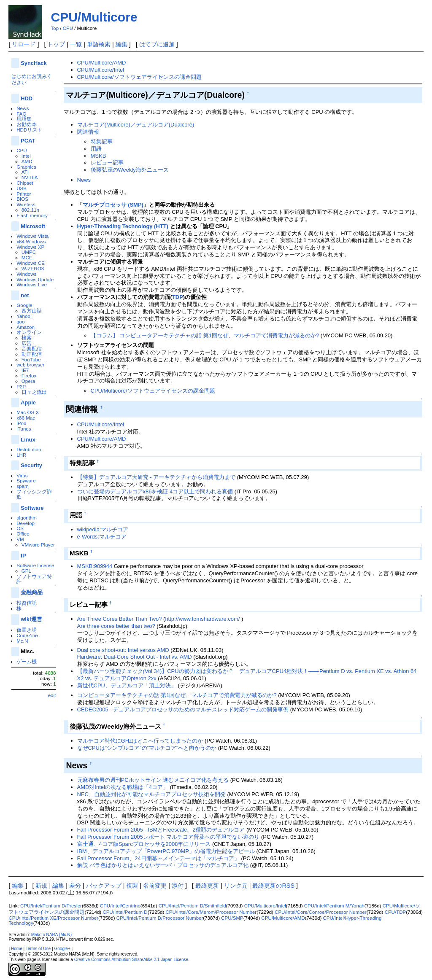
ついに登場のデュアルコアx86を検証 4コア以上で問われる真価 (155, 491)
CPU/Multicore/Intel (101, 70)
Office (23, 534)
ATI (25, 172)
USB (22, 188)
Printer (24, 194)
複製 (132, 886)
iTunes (24, 429)
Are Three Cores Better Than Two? (120, 619)
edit (52, 695)
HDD (27, 98)
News (23, 108)
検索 (27, 338)
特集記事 (102, 141)
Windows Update (35, 279)
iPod (21, 423)
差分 (75, 886)
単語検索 (99, 44)
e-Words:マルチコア (102, 537)
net (25, 295)
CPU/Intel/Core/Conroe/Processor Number (321, 912)
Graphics (26, 167)
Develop (26, 523)
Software (32, 508)
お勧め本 (27, 124)
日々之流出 (34, 392)
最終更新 (207, 886)
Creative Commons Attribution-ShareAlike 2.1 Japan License (131, 960)
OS (20, 528)
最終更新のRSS (273, 886)
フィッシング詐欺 (34, 494)
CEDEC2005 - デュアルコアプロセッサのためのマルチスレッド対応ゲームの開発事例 (183, 709)
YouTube (31, 359)
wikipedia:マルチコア (103, 529)
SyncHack (34, 63)
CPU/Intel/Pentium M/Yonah (334, 906)
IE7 (25, 370)
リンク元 (236, 886)
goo (20, 322)
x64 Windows (31, 241)
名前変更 (155, 886)
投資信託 (27, 603)
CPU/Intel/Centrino (120, 906)
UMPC (29, 252)
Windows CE (31, 263)
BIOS (22, 199)
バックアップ (104, 886)
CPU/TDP (396, 912)
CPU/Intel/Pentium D (125, 912)
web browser (30, 365)
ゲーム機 (27, 661)
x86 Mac (26, 418)
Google (24, 305)
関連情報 (88, 132)
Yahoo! (24, 316)
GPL (26, 571)
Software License (35, 565)
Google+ (62, 949)
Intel (26, 156)
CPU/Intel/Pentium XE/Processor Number (53, 918)
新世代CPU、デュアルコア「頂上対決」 (127, 685)
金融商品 (32, 592)
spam (23, 486)
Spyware (26, 481)
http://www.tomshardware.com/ (202, 619)
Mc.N (22, 641)
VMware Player (38, 545)
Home (17, 949)
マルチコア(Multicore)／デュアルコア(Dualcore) (136, 125)
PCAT (28, 141)
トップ (56, 44)
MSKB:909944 (95, 566)
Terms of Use (38, 949)
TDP (178, 297)
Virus (22, 475)
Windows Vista (32, 236)
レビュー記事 (107, 163)
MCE (27, 257)
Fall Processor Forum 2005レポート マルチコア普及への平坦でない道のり (169, 837)
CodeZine (27, 635)
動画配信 (32, 354)
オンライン (29, 332)
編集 (121, 44)
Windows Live (32, 284)
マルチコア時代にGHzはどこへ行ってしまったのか (140, 741)
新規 (41, 886)
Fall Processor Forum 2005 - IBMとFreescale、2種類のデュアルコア (161, 830)
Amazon (26, 327)
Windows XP (30, 247)
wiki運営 (31, 619)
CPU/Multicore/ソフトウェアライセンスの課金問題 (139, 77)
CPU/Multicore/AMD (102, 63)
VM (20, 539)
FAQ (21, 114)
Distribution (29, 449)
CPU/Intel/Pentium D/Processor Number (160, 918)
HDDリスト (29, 130)
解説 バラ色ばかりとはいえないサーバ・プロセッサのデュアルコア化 (163, 865)
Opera (28, 381)
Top (55, 28)
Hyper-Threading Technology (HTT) (123, 226)
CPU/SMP (232, 918)
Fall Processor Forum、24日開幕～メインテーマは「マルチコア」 (158, 858)
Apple (28, 402)
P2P (21, 386)
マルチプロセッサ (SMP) (113, 205)
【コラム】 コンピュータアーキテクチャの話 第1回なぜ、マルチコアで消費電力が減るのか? (205, 335)
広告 (27, 343)
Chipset (25, 183)
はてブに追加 (157, 44)
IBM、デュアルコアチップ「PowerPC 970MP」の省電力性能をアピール (166, 851)
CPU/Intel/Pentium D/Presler (51, 906)
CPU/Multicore (94, 17)
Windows (26, 274)
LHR (21, 455)
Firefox (29, 376)
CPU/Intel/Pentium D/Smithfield (192, 906)
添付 (178, 886)
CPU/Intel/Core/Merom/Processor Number (211, 912)
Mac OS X (28, 412)
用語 (96, 149)
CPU (68, 28)
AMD (27, 161)
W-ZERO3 (33, 268)
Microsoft (33, 226)
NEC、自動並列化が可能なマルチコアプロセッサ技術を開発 (151, 794)
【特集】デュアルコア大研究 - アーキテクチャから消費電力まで (157, 477)
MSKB (99, 156)
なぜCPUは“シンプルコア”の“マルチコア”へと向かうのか (147, 748)
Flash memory (32, 215)
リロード (24, 44)
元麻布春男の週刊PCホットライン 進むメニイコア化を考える (153, 780)
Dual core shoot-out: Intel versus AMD (123, 650)
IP (23, 556)
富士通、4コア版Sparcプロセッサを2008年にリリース (144, 844)
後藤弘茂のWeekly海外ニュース (130, 170)
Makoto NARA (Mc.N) (51, 935)
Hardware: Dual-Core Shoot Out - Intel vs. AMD (135, 657)
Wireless (26, 204)
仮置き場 (27, 630)
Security (31, 465)
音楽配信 (32, 349)
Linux (28, 440)
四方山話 (32, 311)
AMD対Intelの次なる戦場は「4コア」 (123, 787)
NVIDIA (30, 177)
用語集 (24, 119)
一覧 (76, 44)
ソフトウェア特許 (34, 579)
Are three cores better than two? (116, 626)
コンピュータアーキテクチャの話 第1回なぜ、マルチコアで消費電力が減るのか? (177, 695)
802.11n (30, 210)
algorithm (27, 518)
